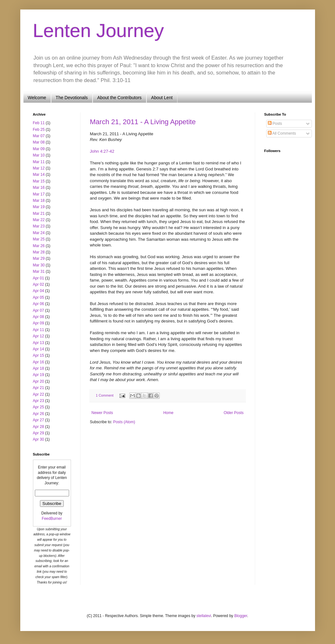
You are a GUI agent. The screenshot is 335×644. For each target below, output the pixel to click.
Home (168, 413)
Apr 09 (39, 323)
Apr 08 (39, 317)
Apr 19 (39, 375)
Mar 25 (39, 239)
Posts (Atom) (124, 422)
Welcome (37, 98)
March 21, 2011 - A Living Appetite (143, 122)
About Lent (162, 98)
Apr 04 (39, 291)
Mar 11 (39, 162)
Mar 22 (39, 220)
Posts (275, 124)
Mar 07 (39, 136)
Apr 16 (39, 362)
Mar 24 (39, 233)
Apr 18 (39, 368)
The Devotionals (72, 98)
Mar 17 (39, 194)
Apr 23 (39, 401)
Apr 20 (39, 381)
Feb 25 (39, 130)
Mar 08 (39, 142)
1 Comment (105, 395)
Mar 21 (39, 214)
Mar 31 (39, 271)
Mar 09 (39, 149)
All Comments (282, 133)
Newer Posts (102, 413)
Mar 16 (39, 188)
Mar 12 (39, 168)
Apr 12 (39, 336)
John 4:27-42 (102, 151)
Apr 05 (39, 297)
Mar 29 (39, 258)
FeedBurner (52, 519)
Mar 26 (39, 246)
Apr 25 (39, 407)
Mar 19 (39, 207)
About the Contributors (119, 98)
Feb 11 (39, 123)
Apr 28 (39, 427)
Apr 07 (39, 310)
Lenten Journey (99, 31)
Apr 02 (39, 284)
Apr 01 (39, 278)
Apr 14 (39, 349)
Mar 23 (39, 226)
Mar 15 (39, 181)
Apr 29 (39, 433)
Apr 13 (39, 343)
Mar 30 (39, 265)
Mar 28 (39, 252)
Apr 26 (39, 414)
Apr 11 (39, 330)
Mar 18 (39, 201)
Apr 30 (39, 439)
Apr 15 (39, 355)
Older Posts (234, 413)
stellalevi (204, 616)
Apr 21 (39, 388)
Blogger (241, 616)
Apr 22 (39, 394)
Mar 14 (39, 175)
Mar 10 (39, 155)
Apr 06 (39, 304)
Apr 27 (39, 420)
